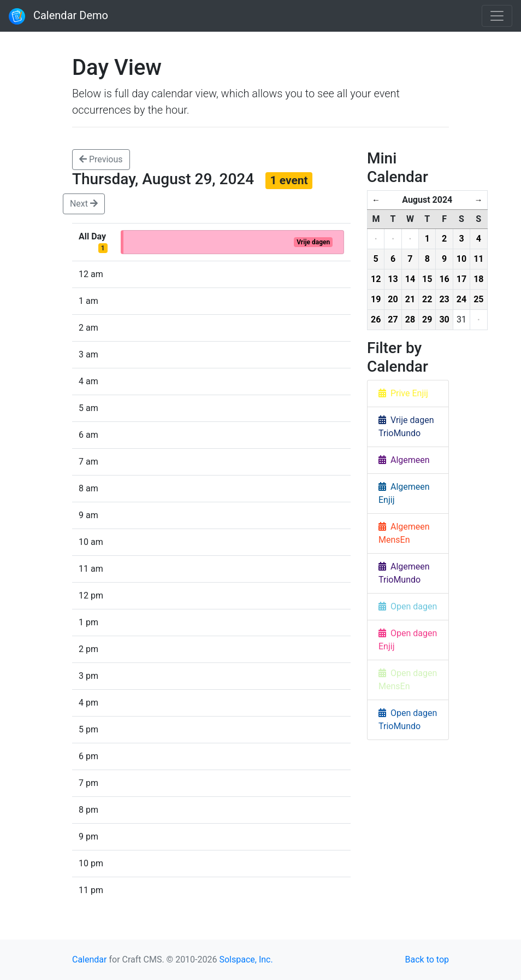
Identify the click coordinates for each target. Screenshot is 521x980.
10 (461, 259)
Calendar (89, 960)
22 (427, 299)
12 (376, 279)
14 (410, 279)
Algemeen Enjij (404, 493)
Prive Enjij (403, 393)
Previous (101, 159)
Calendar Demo (58, 16)
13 (393, 279)
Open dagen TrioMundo (408, 720)
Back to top (427, 960)
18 (478, 279)
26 (376, 319)
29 (427, 319)
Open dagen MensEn (408, 680)
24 (461, 299)
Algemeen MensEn (404, 533)
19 (376, 299)
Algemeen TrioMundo (404, 573)
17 (461, 279)
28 (410, 319)
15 (427, 279)
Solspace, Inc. (246, 960)
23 (444, 299)
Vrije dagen (313, 242)
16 (444, 279)
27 (393, 319)
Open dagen (408, 606)
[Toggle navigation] (497, 16)
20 (393, 299)
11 (478, 259)
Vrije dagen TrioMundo (406, 427)
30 (444, 319)
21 (410, 299)
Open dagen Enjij (408, 640)
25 (478, 299)
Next (84, 204)
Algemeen (404, 460)
